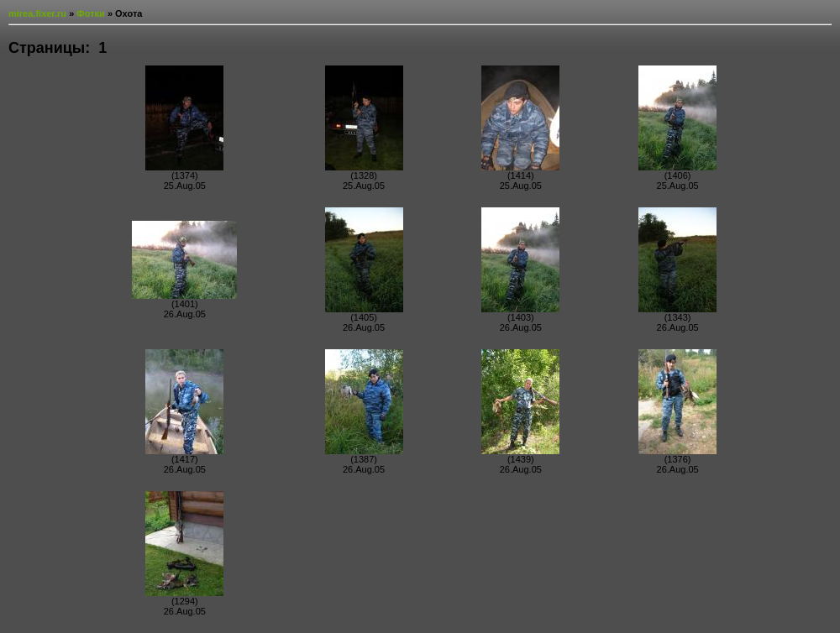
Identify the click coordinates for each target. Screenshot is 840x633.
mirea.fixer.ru (37, 13)
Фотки (91, 13)
